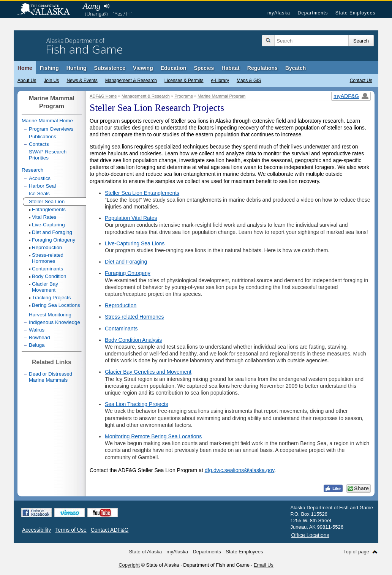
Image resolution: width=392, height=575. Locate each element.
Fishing (49, 68)
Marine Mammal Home (47, 121)
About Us (27, 81)
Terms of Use (71, 530)
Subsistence (110, 68)
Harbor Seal (42, 186)
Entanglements (49, 209)
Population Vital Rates (131, 218)
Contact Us (361, 81)
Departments (313, 13)
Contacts (39, 144)
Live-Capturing (48, 225)
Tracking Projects (51, 298)
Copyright (129, 565)
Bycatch (296, 68)
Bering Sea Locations (56, 305)
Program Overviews (51, 129)
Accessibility (36, 530)
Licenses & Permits (184, 81)
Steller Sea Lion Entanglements (142, 193)
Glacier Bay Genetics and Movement (148, 372)
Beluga (37, 345)
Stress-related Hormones (134, 317)
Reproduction (121, 305)
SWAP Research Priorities (48, 155)
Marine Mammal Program (221, 96)
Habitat (230, 68)
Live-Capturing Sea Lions (135, 243)
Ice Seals (39, 194)
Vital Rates (44, 217)
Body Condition (49, 276)
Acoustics (40, 178)
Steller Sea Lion (47, 201)
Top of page (356, 552)
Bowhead (40, 337)
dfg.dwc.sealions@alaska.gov (240, 470)
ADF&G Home (103, 96)
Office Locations (310, 535)
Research (32, 170)
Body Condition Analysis (133, 340)
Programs (184, 96)
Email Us (264, 565)
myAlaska (279, 13)
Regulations (262, 68)
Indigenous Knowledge (55, 322)
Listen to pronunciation (107, 6)
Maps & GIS (249, 81)
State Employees (356, 13)
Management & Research (131, 81)
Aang (92, 6)
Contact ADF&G (110, 530)
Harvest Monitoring (50, 315)
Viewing (143, 68)
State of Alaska (47, 10)
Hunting (77, 68)
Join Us (51, 81)
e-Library (220, 81)
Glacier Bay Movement (45, 287)
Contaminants (121, 329)
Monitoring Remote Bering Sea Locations (153, 436)
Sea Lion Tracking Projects (137, 404)
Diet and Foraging (126, 262)
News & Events (82, 81)
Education (174, 68)
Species (204, 68)
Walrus (37, 330)
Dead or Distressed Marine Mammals (51, 377)
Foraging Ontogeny (128, 273)
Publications (43, 137)
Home (25, 68)
